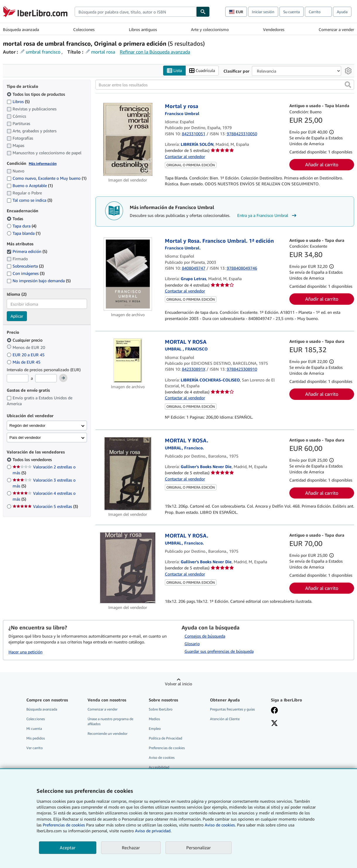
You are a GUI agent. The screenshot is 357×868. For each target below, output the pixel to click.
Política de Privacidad (165, 738)
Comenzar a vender (336, 29)
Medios (154, 719)
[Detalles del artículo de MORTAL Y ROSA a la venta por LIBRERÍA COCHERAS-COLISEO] (128, 361)
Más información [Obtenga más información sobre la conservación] (43, 164)
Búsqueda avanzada (21, 29)
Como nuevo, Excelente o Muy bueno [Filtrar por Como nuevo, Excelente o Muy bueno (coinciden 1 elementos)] (47, 178)
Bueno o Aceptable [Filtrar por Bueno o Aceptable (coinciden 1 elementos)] (30, 186)
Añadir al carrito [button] (322, 165)
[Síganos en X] (274, 724)
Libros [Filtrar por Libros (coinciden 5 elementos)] (18, 101)
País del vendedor (25, 438)
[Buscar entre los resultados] (225, 85)
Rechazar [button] (131, 848)
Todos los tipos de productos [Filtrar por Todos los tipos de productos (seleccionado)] (36, 94)
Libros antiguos (143, 29)
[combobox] (135, 12)
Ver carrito (35, 748)
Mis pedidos (36, 738)
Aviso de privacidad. (153, 831)
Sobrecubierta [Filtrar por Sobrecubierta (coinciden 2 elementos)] (25, 266)
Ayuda (342, 12)
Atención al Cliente (225, 719)
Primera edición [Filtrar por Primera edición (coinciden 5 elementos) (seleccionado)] (27, 252)
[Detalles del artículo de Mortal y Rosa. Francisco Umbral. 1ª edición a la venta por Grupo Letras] (128, 274)
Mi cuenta (34, 729)
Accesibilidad (159, 767)
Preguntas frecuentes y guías (232, 709)
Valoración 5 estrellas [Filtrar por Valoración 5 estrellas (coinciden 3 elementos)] (45, 507)
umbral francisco (43, 52)
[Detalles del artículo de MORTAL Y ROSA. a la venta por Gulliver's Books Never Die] (128, 474)
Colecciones (84, 29)
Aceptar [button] (68, 848)
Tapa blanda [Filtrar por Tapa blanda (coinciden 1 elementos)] (24, 233)
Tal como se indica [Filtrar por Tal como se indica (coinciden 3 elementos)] (29, 200)
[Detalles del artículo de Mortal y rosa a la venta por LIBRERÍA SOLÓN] (128, 140)
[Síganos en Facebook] (274, 711)
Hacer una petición (25, 652)
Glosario (192, 644)
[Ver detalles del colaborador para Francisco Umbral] (182, 113)
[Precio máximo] (46, 379)
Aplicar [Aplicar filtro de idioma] (17, 316)
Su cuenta (292, 12)
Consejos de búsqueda (205, 636)
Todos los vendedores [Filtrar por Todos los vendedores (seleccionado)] (33, 460)
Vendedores (274, 29)
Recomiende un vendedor (107, 734)
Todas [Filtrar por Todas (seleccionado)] (16, 219)
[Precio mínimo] (18, 379)
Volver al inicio (178, 684)
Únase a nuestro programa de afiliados (110, 721)
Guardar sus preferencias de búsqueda (219, 651)
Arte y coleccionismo (210, 29)
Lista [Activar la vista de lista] (174, 71)
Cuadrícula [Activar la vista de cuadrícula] (202, 71)
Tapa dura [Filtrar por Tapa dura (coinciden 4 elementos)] (22, 226)
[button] (348, 85)
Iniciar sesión (263, 12)
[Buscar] (203, 12)
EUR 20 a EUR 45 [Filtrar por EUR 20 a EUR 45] (26, 355)
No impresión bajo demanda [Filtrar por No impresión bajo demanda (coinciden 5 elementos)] (39, 281)
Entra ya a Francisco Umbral (268, 215)
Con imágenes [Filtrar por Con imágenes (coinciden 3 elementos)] (26, 274)
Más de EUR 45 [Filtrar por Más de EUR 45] (24, 362)
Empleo (155, 729)
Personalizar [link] (199, 848)
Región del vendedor (27, 426)
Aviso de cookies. (220, 825)
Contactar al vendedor (185, 156)
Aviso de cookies (162, 758)
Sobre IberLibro (161, 709)
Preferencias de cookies (64, 825)
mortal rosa (103, 52)
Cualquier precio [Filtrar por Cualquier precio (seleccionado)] (25, 340)
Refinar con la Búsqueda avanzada (155, 52)
